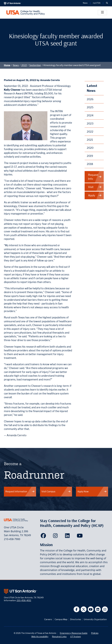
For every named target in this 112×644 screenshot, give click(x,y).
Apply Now (92, 492)
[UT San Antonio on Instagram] (105, 609)
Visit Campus (56, 492)
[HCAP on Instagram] (56, 537)
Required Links (59, 637)
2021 (90, 140)
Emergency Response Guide (74, 633)
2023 (90, 124)
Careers (48, 619)
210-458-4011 (24, 600)
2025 (90, 107)
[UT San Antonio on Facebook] (77, 609)
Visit (95, 187)
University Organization (95, 619)
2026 (90, 99)
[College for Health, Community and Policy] (26, 13)
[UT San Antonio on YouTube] (91, 609)
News (16, 65)
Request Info (95, 177)
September (35, 65)
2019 (90, 156)
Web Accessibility (40, 637)
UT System (76, 637)
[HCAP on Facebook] (44, 537)
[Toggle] (102, 13)
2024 (90, 115)
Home (7, 65)
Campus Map (61, 619)
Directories (76, 619)
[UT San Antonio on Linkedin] (98, 609)
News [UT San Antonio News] (85, 3)
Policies (95, 633)
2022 (24, 65)
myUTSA (97, 3)
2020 (90, 148)
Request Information (20, 492)
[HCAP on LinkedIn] (68, 537)
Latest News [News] (92, 88)
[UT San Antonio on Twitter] (84, 609)
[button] (107, 3)
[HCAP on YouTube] (80, 537)
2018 (90, 164)
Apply (95, 195)
